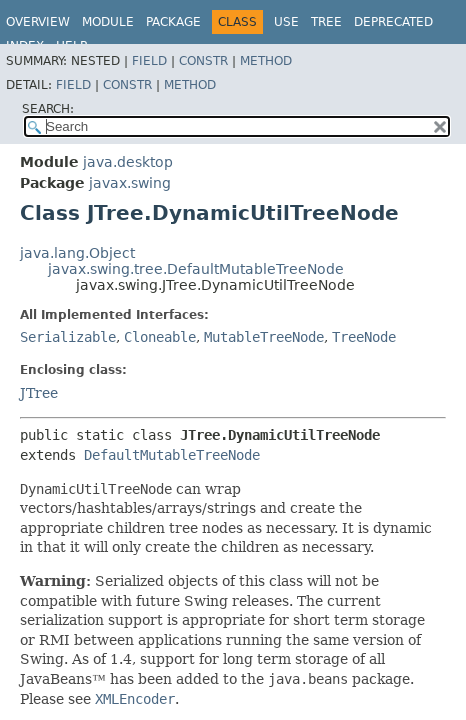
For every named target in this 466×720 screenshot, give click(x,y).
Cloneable (160, 337)
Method (266, 61)
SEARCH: (48, 109)
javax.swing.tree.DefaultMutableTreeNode (196, 269)
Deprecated (393, 22)
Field (149, 61)
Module (108, 22)
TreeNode (364, 337)
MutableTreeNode (264, 337)
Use (286, 22)
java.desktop (128, 162)
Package (173, 22)
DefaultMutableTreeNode (172, 455)
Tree (326, 22)
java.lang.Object (77, 253)
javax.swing (130, 183)
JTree (39, 393)
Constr (203, 61)
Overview (38, 22)
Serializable (68, 337)
